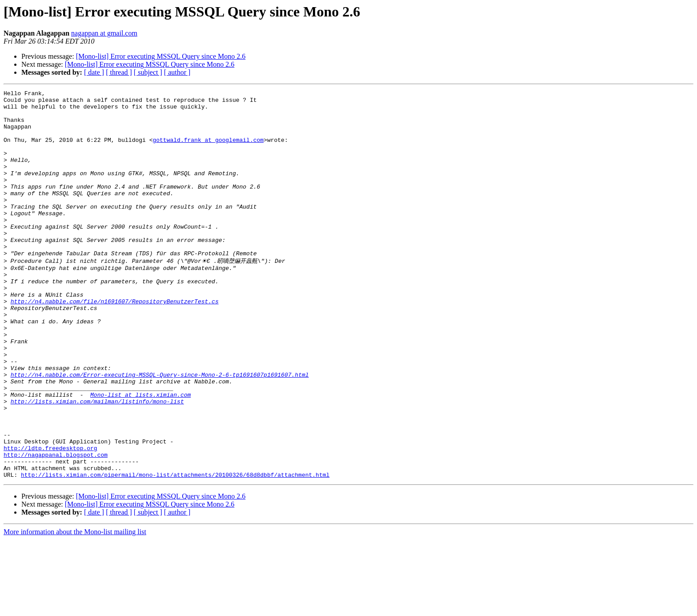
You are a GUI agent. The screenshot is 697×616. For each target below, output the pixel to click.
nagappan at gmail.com (104, 33)
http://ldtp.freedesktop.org (50, 519)
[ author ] (177, 72)
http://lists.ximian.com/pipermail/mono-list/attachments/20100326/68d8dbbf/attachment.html (175, 551)
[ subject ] (148, 72)
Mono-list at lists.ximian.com (140, 455)
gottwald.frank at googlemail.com (208, 150)
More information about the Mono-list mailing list (75, 608)
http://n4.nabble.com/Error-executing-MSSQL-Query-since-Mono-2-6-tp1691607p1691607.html (160, 431)
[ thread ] (119, 72)
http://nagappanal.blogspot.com (56, 527)
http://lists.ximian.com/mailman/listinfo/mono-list (97, 463)
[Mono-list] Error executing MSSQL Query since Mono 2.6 (161, 56)
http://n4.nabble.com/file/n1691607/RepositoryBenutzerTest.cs (115, 343)
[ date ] (94, 72)
